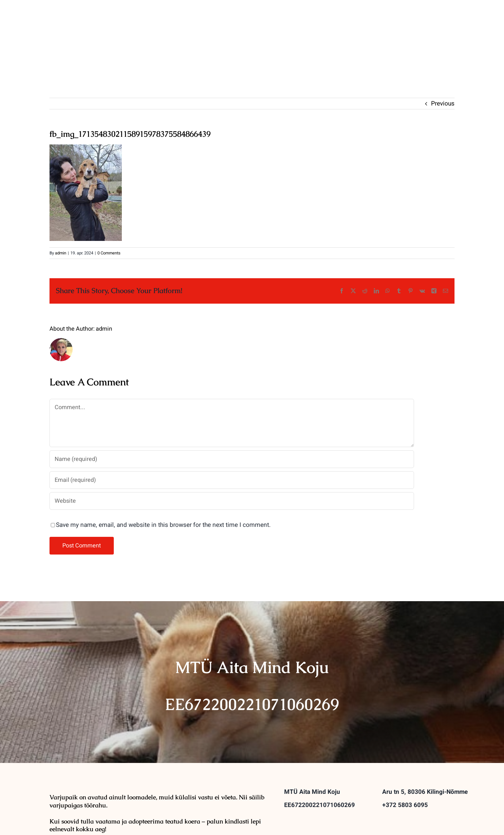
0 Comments (109, 253)
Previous (443, 104)
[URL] (232, 501)
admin (61, 253)
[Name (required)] (232, 459)
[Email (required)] (232, 480)
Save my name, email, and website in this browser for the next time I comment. (163, 525)
